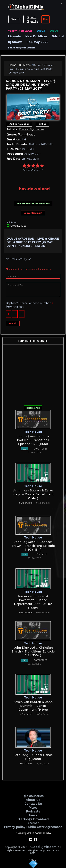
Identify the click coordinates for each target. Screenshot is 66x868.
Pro (45, 19)
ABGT (41, 31)
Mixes (33, 807)
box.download (34, 189)
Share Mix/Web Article (22, 48)
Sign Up (32, 21)
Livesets (14, 36)
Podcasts (33, 811)
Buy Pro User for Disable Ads (33, 204)
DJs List (58, 36)
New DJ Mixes (36, 36)
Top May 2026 (38, 42)
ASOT (54, 31)
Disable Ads (33, 408)
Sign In (32, 17)
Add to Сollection (19, 124)
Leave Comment (33, 213)
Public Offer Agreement (44, 827)
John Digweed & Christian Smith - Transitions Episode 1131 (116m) (33, 651)
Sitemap (33, 823)
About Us (33, 800)
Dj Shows (15, 42)
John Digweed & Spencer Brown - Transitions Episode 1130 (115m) (33, 546)
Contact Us (33, 804)
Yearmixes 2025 (20, 31)
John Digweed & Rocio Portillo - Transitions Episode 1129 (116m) (33, 440)
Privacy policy (15, 827)
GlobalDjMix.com (43, 847)
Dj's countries (33, 796)
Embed (42, 124)
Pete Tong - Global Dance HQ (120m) (33, 757)
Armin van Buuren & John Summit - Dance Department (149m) (33, 706)
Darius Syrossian (32, 129)
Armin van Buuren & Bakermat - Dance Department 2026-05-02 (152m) (33, 602)
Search (16, 19)
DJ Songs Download (33, 819)
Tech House (26, 134)
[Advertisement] (35, 178)
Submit (13, 323)
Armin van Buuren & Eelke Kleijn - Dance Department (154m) (33, 494)
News (33, 815)
